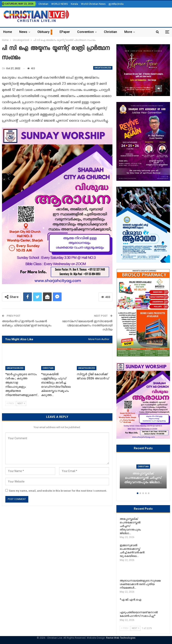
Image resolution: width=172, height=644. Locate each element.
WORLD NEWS (60, 4)
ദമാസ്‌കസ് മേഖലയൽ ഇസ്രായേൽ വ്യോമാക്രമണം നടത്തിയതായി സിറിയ (87, 325)
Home (8, 32)
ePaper (65, 32)
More (128, 32)
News (23, 32)
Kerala (74, 4)
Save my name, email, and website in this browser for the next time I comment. (58, 491)
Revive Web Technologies (121, 638)
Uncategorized (103, 68)
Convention (86, 32)
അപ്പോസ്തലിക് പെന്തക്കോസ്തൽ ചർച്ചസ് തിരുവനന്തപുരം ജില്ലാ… (143, 478)
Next (21, 403)
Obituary (43, 32)
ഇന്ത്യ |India (116, 4)
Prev (10, 403)
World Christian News (93, 4)
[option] (143, 474)
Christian (43, 4)
